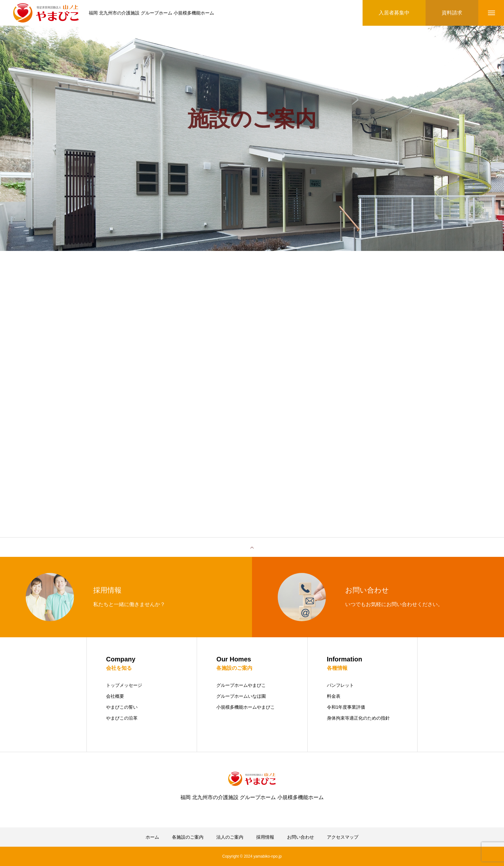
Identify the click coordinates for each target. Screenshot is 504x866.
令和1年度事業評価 (346, 707)
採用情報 (265, 837)
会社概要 (115, 696)
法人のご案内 (230, 837)
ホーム (152, 837)
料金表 (334, 696)
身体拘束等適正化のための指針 (358, 718)
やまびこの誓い (122, 707)
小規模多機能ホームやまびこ (246, 707)
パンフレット (340, 685)
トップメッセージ (124, 685)
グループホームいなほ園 (241, 696)
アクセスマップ (343, 837)
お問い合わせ (301, 837)
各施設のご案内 (188, 837)
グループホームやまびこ (241, 685)
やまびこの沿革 (122, 718)
